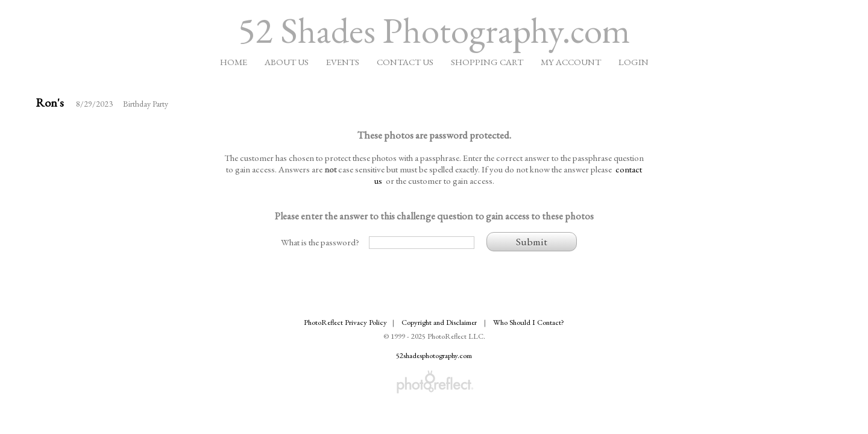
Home (234, 62)
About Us (287, 62)
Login (634, 62)
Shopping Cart (487, 62)
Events (343, 62)
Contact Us (405, 62)
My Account (571, 62)
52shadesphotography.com (434, 355)
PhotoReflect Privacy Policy (345, 322)
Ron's (50, 102)
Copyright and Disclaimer (440, 322)
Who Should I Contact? (529, 322)
